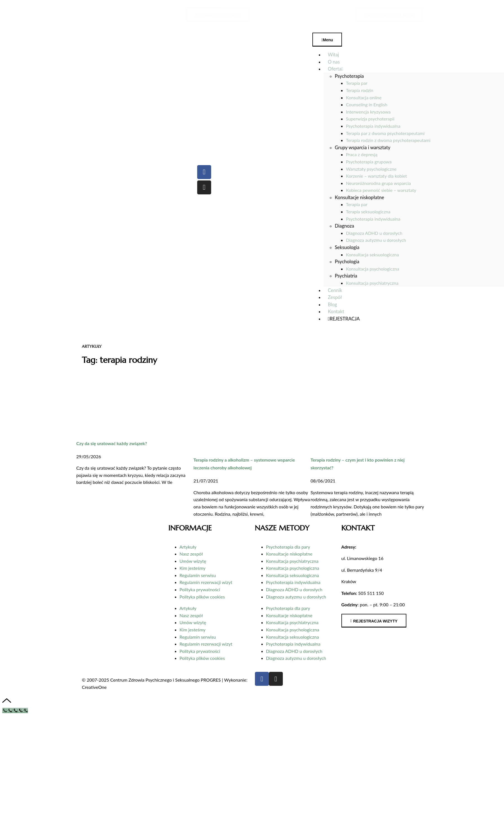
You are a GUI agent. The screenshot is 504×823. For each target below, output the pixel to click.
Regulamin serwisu (198, 575)
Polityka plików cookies (202, 597)
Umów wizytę (193, 561)
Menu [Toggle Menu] (327, 40)
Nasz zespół (191, 554)
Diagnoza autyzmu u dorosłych (296, 597)
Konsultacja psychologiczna (293, 568)
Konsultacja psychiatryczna (292, 561)
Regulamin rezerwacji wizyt (206, 582)
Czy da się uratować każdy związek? (112, 443)
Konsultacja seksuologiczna (293, 575)
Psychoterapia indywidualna (293, 582)
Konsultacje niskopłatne (289, 554)
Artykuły (188, 547)
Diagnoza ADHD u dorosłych (294, 589)
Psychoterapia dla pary (288, 547)
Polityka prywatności (200, 589)
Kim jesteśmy (193, 568)
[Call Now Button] (15, 710)
